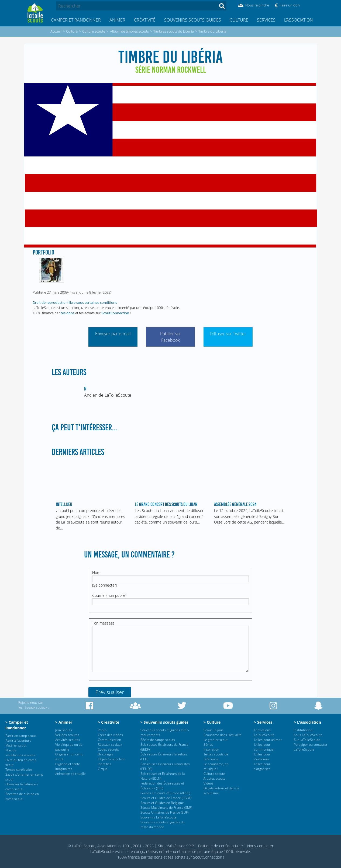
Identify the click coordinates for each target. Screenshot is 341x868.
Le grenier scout (216, 740)
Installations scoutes (20, 755)
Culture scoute (214, 774)
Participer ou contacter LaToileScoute (311, 747)
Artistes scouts (214, 778)
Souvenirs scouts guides (193, 20)
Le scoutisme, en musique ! (216, 766)
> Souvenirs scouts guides (164, 722)
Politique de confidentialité (221, 846)
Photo (102, 730)
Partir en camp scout (21, 736)
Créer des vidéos (110, 735)
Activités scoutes (68, 740)
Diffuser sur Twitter (228, 334)
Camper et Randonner (76, 20)
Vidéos (209, 783)
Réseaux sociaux (110, 745)
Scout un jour (213, 730)
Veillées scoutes (67, 735)
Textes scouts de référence (216, 757)
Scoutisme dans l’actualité (223, 735)
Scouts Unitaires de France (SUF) (164, 812)
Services (266, 20)
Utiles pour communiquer (264, 747)
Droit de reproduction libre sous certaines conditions (75, 302)
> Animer (64, 722)
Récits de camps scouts (158, 740)
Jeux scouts (64, 730)
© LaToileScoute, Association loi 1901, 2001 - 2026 (111, 846)
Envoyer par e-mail (113, 334)
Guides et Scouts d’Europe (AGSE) (165, 793)
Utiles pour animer (268, 740)
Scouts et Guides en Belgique (162, 803)
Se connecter (105, 585)
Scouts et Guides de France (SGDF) (166, 798)
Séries (208, 745)
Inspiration (211, 749)
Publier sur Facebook (170, 337)
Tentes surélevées (19, 770)
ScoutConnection (115, 313)
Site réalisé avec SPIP (176, 846)
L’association (299, 20)
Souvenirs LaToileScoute (159, 817)
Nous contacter (260, 846)
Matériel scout (16, 745)
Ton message (103, 623)
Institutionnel (304, 730)
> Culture (212, 722)
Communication (109, 740)
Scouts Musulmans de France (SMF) (166, 808)
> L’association (307, 722)
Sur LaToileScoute (307, 740)
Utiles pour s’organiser (262, 766)
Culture (239, 20)
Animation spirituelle (70, 774)
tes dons (68, 313)
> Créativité (108, 722)
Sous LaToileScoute (308, 735)
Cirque (103, 769)
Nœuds (11, 750)
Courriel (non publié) (109, 595)
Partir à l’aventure (18, 740)
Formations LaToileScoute (264, 732)
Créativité (145, 20)
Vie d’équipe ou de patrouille (69, 747)
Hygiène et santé (68, 764)
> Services (263, 722)
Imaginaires (64, 769)
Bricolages (106, 754)
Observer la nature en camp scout (22, 787)
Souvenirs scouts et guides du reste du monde (163, 825)
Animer (117, 20)
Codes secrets (108, 749)
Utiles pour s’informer (262, 757)
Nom (96, 572)
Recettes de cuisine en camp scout (22, 796)
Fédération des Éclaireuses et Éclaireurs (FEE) (162, 786)
